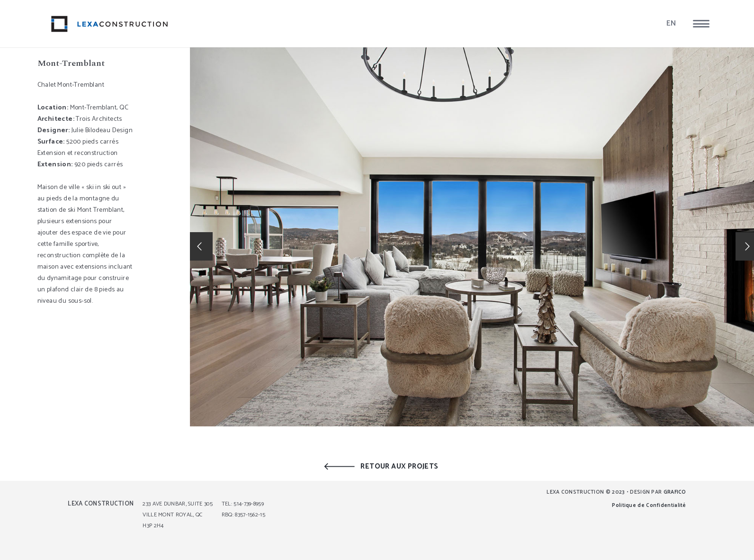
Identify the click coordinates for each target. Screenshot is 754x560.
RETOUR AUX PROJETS (399, 466)
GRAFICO (675, 492)
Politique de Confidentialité (649, 506)
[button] (701, 24)
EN (671, 23)
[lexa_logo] (110, 24)
